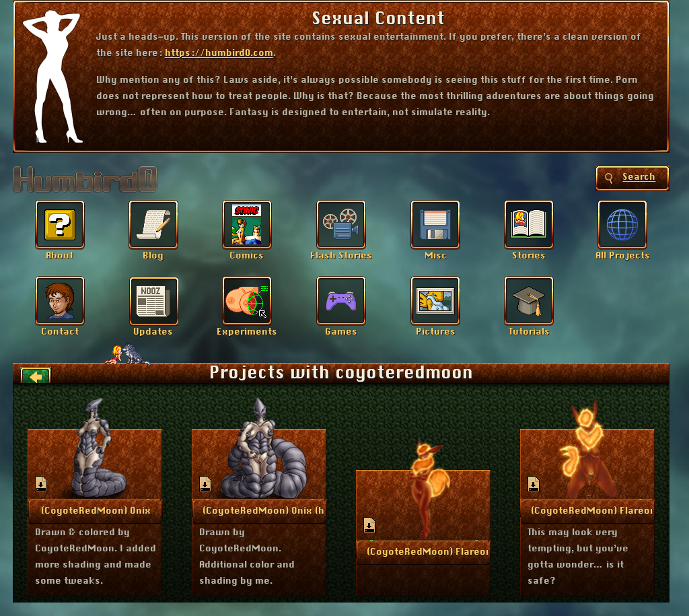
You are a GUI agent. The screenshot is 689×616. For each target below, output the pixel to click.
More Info (96, 510)
